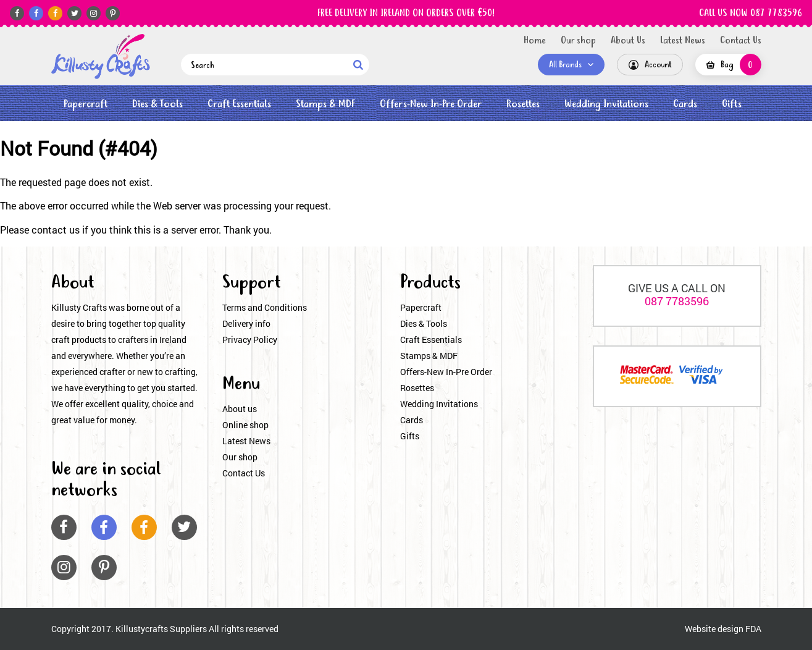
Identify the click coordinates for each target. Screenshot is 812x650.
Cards (685, 104)
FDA (753, 629)
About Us (628, 41)
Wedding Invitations (606, 104)
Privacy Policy (250, 340)
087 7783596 (677, 301)
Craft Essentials (239, 104)
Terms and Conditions (265, 307)
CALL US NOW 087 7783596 (751, 14)
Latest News (683, 41)
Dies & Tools (157, 104)
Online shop (245, 425)
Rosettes (523, 104)
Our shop (578, 41)
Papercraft (86, 104)
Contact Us (741, 41)
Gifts (732, 104)
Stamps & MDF (325, 104)
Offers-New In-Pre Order (431, 104)
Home (535, 41)
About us (240, 409)
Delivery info (246, 323)
